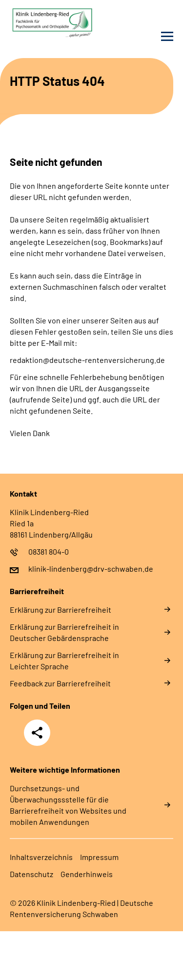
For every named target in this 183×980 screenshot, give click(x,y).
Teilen (37, 733)
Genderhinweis (87, 874)
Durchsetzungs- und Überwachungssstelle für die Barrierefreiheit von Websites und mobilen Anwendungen (68, 805)
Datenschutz (31, 874)
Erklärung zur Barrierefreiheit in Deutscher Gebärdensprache (64, 632)
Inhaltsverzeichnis (41, 857)
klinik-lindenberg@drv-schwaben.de (91, 569)
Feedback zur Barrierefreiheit (60, 683)
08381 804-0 (49, 551)
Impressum (99, 857)
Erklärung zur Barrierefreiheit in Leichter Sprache (64, 660)
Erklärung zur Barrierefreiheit (61, 610)
